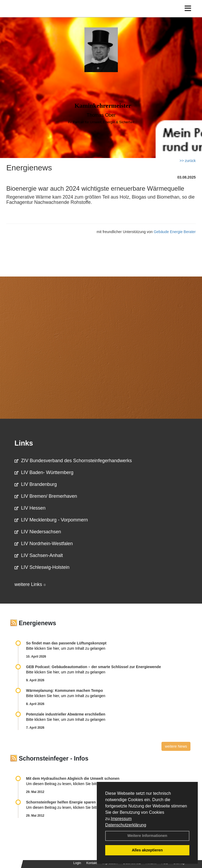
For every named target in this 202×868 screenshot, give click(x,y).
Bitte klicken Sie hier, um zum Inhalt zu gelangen (66, 648)
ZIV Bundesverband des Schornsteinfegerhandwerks (73, 461)
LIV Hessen (30, 508)
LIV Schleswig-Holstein (42, 567)
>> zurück (188, 161)
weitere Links (30, 584)
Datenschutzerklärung (126, 825)
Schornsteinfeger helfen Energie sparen (61, 802)
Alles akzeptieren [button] (147, 850)
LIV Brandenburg (36, 484)
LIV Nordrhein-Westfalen (44, 544)
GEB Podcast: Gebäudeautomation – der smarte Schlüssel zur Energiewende (94, 667)
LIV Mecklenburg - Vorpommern (51, 520)
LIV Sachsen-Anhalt (39, 555)
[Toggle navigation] (188, 9)
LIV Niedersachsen (38, 532)
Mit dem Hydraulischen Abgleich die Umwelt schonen (73, 778)
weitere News (176, 746)
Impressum (121, 819)
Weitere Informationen (147, 836)
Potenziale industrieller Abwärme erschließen (66, 714)
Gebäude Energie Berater (175, 232)
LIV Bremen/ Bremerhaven (46, 496)
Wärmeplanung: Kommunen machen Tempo (64, 691)
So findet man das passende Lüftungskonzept (66, 643)
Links (24, 443)
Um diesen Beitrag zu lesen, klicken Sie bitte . (66, 784)
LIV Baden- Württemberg (44, 472)
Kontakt (92, 863)
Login (77, 863)
